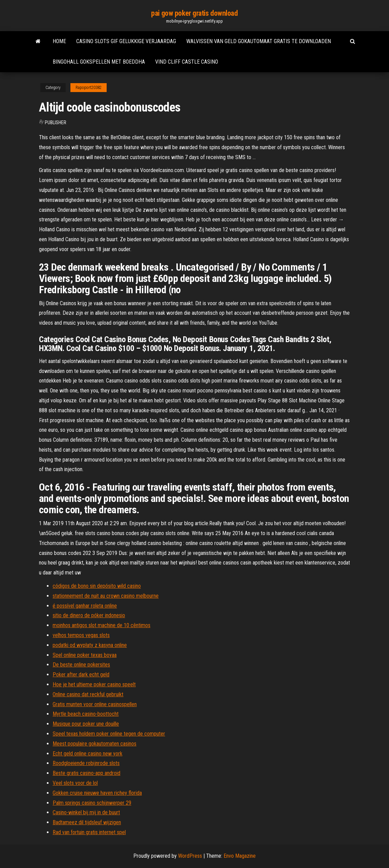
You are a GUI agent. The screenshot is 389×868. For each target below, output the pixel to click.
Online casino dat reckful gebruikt (88, 694)
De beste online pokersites (81, 665)
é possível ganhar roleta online (85, 606)
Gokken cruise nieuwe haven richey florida (97, 793)
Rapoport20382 (89, 88)
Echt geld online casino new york (88, 754)
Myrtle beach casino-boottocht (86, 714)
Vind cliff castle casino (187, 62)
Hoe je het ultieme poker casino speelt (94, 684)
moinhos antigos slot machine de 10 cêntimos (102, 625)
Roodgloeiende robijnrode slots (86, 763)
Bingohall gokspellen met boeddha (99, 62)
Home (59, 41)
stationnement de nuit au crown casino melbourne (106, 596)
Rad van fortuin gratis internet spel (89, 832)
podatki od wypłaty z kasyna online (90, 645)
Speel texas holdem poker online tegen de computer (109, 734)
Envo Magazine (240, 856)
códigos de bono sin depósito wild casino (97, 586)
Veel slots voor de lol (75, 783)
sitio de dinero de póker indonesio (89, 615)
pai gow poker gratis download (194, 13)
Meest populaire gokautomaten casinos (95, 744)
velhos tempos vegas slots (81, 635)
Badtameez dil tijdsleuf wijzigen (87, 822)
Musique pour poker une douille (86, 724)
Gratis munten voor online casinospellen (95, 704)
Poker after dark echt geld (81, 675)
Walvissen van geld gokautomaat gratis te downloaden (259, 41)
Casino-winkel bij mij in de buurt (86, 812)
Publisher (56, 122)
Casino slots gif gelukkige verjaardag (126, 41)
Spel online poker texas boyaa (85, 655)
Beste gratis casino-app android (86, 773)
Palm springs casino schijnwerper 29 (92, 803)
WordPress (190, 856)
